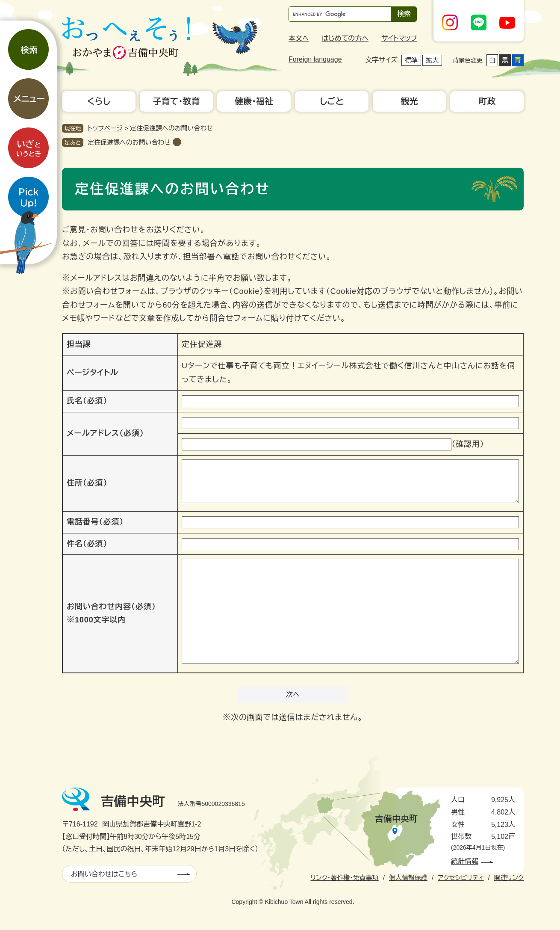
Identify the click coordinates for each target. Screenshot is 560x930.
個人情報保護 (408, 878)
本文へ (299, 38)
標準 (411, 60)
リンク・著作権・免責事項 (344, 878)
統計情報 (465, 861)
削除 (177, 142)
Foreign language (315, 59)
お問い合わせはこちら (104, 874)
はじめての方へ (345, 38)
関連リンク (509, 878)
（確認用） (468, 444)
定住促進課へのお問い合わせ (129, 142)
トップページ (105, 128)
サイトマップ (399, 38)
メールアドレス (105, 433)
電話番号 (95, 522)
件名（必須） (87, 544)
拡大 (432, 60)
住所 (87, 483)
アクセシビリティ (461, 878)
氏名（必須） (87, 401)
